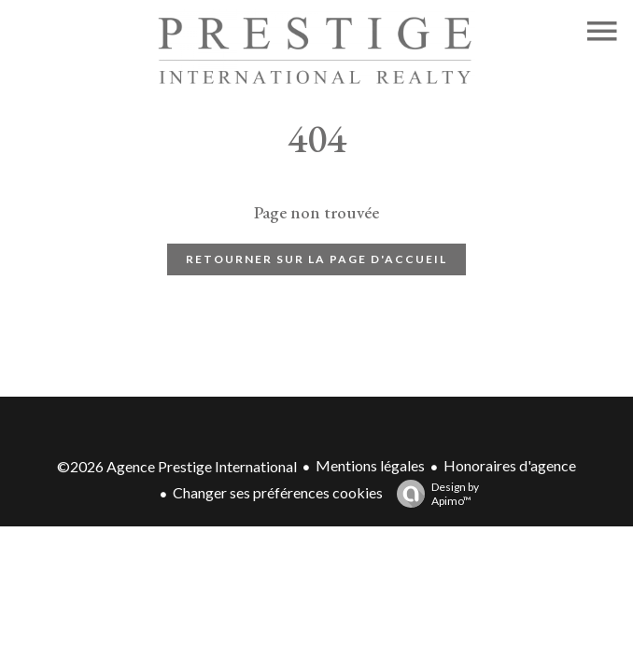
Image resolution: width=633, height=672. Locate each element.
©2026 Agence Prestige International (177, 466)
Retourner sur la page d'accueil (316, 259)
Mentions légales (370, 465)
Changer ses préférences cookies (278, 492)
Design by (433, 494)
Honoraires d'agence (510, 465)
